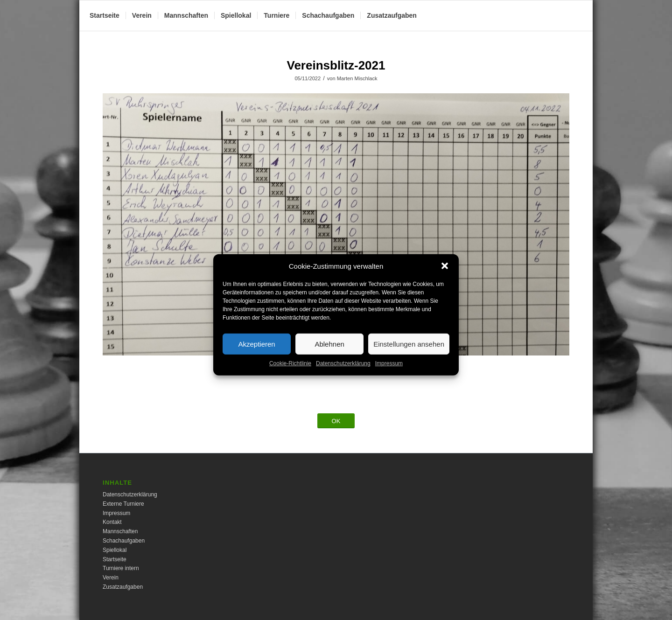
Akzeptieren (256, 352)
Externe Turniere (123, 504)
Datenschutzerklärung (343, 371)
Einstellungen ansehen (409, 352)
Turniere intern (121, 568)
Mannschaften (120, 531)
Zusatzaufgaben (123, 587)
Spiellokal (115, 550)
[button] (445, 274)
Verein (111, 578)
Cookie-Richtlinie (290, 371)
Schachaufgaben (124, 541)
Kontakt (112, 522)
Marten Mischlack (357, 78)
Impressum (389, 371)
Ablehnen (329, 352)
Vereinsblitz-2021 (336, 65)
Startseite (115, 559)
